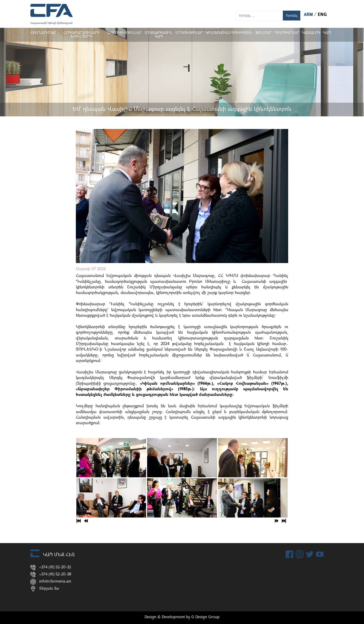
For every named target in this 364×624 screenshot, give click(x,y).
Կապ (327, 33)
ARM (309, 15)
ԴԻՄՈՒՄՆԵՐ (287, 33)
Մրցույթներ (189, 33)
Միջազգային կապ (159, 35)
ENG (322, 15)
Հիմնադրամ (43, 33)
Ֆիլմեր (263, 33)
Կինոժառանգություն (229, 33)
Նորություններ (124, 33)
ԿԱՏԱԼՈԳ (311, 33)
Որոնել (292, 16)
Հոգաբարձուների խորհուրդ (82, 35)
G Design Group (205, 617)
